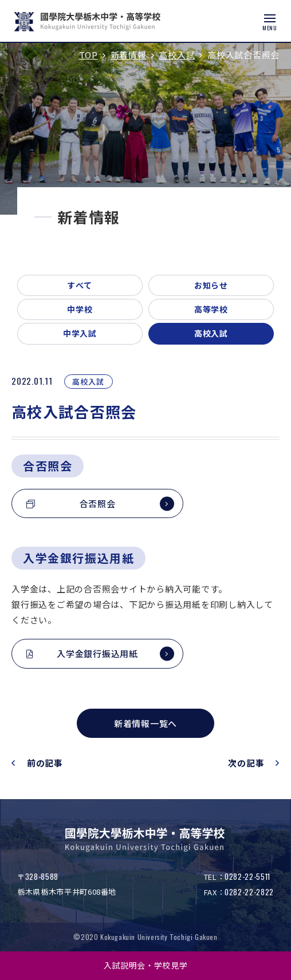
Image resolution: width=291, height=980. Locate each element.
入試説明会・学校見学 (146, 965)
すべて (80, 285)
